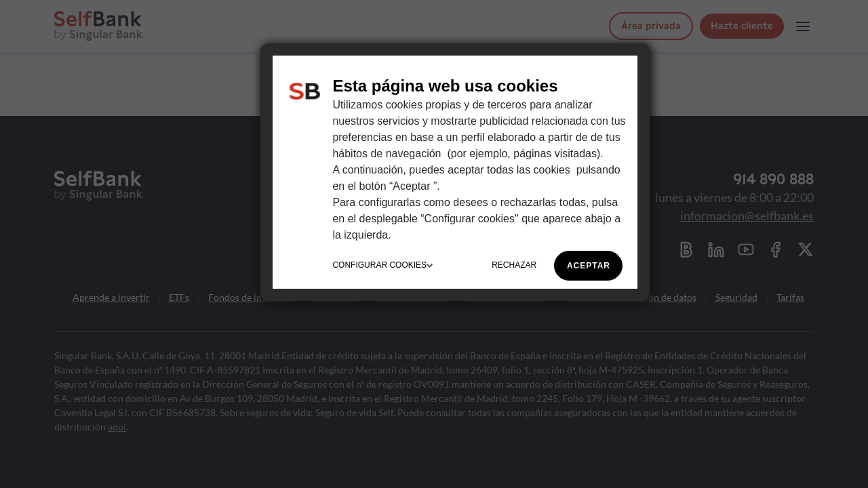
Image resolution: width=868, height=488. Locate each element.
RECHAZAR (514, 265)
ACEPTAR (589, 266)
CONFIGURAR (382, 265)
